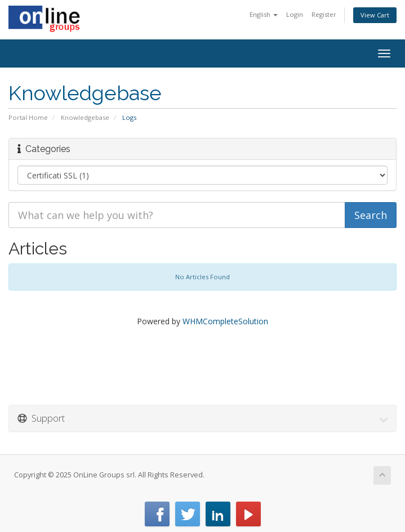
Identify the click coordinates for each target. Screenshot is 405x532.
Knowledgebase (85, 117)
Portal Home (28, 117)
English (264, 14)
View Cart (375, 15)
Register (324, 14)
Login (295, 14)
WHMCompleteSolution (225, 321)
